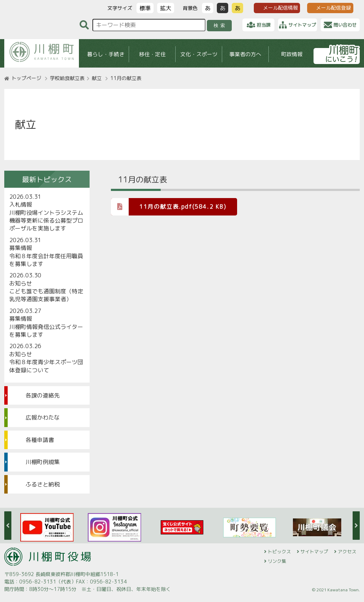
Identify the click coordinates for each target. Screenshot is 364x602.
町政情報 (292, 54)
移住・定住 (152, 54)
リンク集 (277, 561)
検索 (221, 25)
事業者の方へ (245, 54)
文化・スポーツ (199, 54)
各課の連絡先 (43, 395)
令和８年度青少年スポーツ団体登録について (46, 366)
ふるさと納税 (43, 484)
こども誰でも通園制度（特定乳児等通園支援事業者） (46, 295)
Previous (8, 526)
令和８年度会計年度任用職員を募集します (46, 260)
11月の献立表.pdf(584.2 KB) (169, 206)
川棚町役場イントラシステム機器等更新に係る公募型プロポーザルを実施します (46, 221)
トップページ (26, 78)
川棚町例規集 (43, 462)
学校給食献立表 (67, 78)
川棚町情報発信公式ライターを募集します (46, 331)
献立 (97, 78)
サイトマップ (314, 552)
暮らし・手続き (106, 54)
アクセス (347, 552)
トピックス (279, 552)
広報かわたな (43, 417)
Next (356, 526)
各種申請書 (40, 440)
